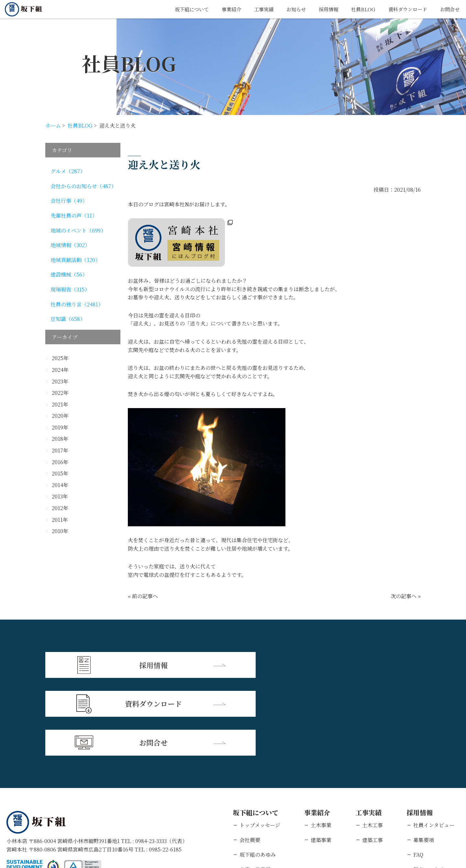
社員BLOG (359, 9)
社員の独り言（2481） (77, 304)
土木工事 (372, 746)
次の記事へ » (406, 596)
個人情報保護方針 (70, 826)
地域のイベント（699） (78, 230)
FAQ (418, 775)
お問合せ (449, 9)
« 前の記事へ (143, 596)
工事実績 (256, 9)
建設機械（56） (69, 274)
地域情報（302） (70, 245)
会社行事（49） (69, 201)
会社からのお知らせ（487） (83, 186)
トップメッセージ (260, 746)
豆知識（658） (68, 319)
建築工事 (372, 760)
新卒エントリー (431, 790)
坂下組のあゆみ (258, 775)
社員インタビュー (434, 746)
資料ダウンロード (405, 9)
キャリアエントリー (436, 805)
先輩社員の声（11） (74, 216)
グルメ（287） (68, 171)
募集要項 (424, 760)
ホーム (53, 126)
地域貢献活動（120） (75, 260)
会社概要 (250, 760)
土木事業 (321, 746)
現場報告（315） (70, 289)
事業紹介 (222, 9)
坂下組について (181, 9)
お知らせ (290, 9)
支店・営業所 (255, 790)
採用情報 (323, 9)
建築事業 (321, 760)
